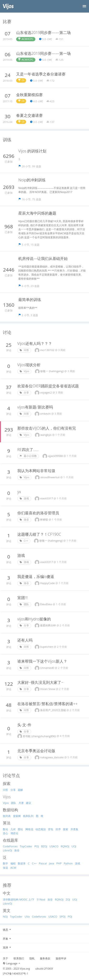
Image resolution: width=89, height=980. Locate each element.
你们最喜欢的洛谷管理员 (38, 513)
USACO (54, 846)
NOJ (5, 917)
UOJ (74, 846)
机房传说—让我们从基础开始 (43, 258)
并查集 (74, 829)
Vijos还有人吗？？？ (35, 343)
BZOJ (44, 846)
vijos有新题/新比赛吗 (35, 407)
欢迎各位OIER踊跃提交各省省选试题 (48, 386)
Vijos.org (25, 969)
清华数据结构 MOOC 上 (17, 899)
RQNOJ (65, 846)
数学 (5, 863)
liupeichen (47, 647)
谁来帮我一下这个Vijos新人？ (42, 661)
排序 (58, 829)
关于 (5, 958)
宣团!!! (23, 598)
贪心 (5, 833)
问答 (24, 350)
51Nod (41, 899)
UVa (27, 917)
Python (68, 863)
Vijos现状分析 (29, 365)
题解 (20, 790)
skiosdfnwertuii (50, 477)
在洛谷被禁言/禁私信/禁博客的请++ (47, 704)
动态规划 (41, 829)
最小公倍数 (28, 456)
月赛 (21, 803)
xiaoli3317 (47, 498)
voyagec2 (46, 392)
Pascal (43, 863)
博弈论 (14, 833)
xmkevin (46, 414)
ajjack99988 (56, 456)
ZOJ (68, 899)
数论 (5, 829)
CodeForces (10, 846)
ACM (13, 868)
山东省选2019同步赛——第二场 (43, 33)
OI (21, 80)
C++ (24, 541)
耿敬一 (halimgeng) (52, 371)
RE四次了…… (28, 450)
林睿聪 (44, 519)
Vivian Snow (48, 689)
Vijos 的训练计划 (32, 151)
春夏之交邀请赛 (29, 115)
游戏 (24, 498)
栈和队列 (28, 816)
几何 (13, 829)
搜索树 (17, 816)
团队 (24, 604)
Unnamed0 (47, 668)
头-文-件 (24, 725)
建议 (28, 803)
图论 (20, 829)
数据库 (22, 863)
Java (51, 863)
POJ (37, 846)
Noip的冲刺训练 (32, 180)
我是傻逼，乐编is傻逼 (36, 577)
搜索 (66, 829)
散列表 (7, 816)
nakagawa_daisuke (52, 757)
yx (19, 492)
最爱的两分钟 (48, 625)
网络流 (29, 829)
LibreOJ (7, 850)
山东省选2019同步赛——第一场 (43, 53)
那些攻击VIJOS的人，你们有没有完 (47, 428)
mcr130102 (48, 350)
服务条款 (45, 958)
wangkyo (46, 435)
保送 (5, 868)
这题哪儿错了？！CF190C (39, 534)
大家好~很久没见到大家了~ (40, 682)
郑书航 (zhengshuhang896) (40, 736)
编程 (13, 863)
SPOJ (63, 917)
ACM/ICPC (26, 39)
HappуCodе (48, 583)
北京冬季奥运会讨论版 (36, 751)
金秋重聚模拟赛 (29, 95)
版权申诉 (61, 958)
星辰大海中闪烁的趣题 (37, 213)
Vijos (24, 371)
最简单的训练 (30, 300)
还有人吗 (25, 640)
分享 (24, 393)
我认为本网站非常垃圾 (36, 471)
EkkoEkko (46, 604)
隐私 (32, 958)
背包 (51, 829)
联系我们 (19, 958)
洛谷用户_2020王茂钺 (53, 710)
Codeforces (39, 917)
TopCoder (26, 846)
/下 (33, 899)
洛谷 (24, 520)
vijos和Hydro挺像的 (34, 619)
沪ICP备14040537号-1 (16, 974)
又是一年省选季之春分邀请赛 (41, 74)
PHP (59, 863)
